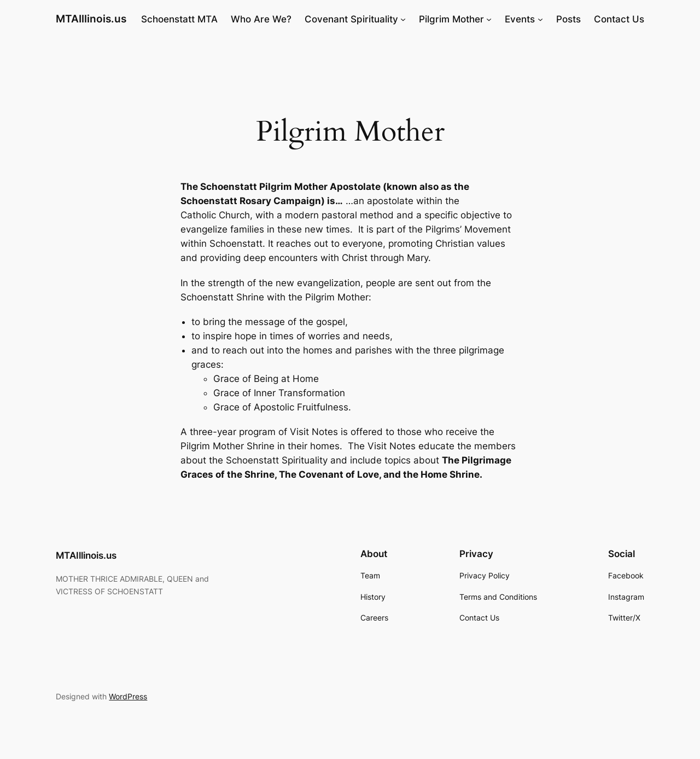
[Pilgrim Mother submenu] (489, 19)
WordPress (128, 696)
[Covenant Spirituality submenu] (403, 19)
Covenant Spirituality (351, 19)
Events (520, 19)
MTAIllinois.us (91, 19)
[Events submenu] (540, 19)
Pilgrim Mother (451, 19)
